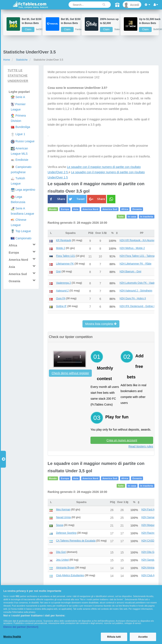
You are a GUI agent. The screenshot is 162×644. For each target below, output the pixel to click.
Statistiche (22, 60)
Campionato (23, 238)
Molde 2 (61, 248)
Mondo (53, 209)
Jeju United (62, 560)
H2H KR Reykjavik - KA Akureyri (138, 240)
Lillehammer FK (65, 264)
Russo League (25, 141)
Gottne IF (61, 306)
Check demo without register (70, 373)
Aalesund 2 (62, 291)
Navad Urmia (63, 517)
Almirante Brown (65, 568)
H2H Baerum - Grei (130, 271)
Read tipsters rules (141, 446)
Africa (125, 209)
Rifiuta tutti (114, 637)
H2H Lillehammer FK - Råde (136, 264)
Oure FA (61, 298)
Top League (23, 231)
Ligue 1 (20, 134)
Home (7, 60)
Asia (76, 209)
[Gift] (117, 5)
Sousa (60, 525)
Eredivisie (22, 160)
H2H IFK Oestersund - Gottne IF (138, 306)
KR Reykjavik (64, 240)
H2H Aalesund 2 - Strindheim (136, 291)
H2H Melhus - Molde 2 (132, 248)
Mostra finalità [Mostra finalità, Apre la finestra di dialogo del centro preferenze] (12, 637)
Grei (59, 271)
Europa (65, 209)
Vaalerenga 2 (64, 283)
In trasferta (147, 217)
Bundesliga (23, 127)
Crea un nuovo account (122, 440)
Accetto (143, 637)
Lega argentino (25, 190)
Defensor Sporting (66, 533)
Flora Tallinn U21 (66, 256)
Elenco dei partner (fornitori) (21, 627)
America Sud (110, 209)
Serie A (20, 97)
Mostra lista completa (101, 324)
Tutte (121, 217)
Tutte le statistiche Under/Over (18, 76)
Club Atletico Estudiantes (70, 575)
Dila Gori (61, 552)
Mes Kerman (63, 510)
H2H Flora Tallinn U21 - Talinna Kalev (141, 256)
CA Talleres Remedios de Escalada (76, 541)
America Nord (90, 209)
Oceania (137, 209)
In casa (132, 217)
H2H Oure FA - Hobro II (133, 298)
